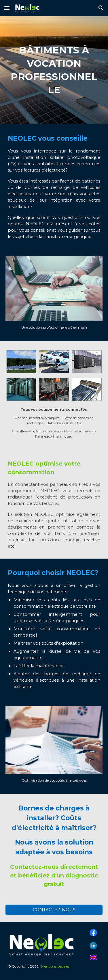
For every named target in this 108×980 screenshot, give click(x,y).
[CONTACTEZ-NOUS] (54, 910)
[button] (7, 8)
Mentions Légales (55, 966)
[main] (54, 70)
